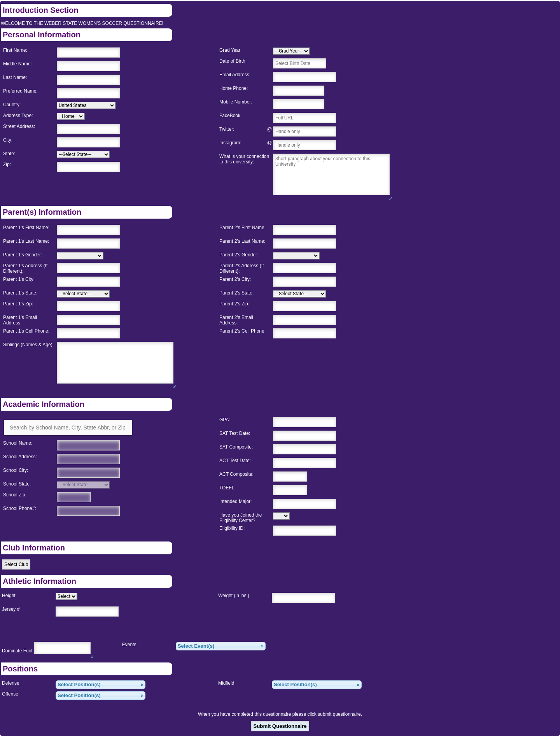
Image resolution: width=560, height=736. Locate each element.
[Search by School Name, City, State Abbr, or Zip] (68, 428)
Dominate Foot (17, 651)
